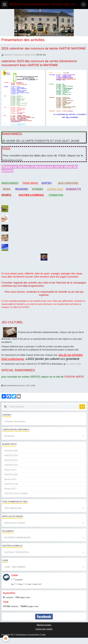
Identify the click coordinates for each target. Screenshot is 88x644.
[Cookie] (6, 638)
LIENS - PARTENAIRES (15, 567)
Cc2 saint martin (73, 364)
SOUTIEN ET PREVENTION (17, 552)
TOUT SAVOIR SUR (13, 508)
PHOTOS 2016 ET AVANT (16, 494)
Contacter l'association (15, 421)
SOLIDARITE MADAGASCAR (17, 538)
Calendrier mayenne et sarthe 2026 (20, 55)
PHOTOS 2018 (11, 484)
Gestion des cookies (44, 629)
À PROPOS (9, 436)
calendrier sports (12, 159)
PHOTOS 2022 (11, 465)
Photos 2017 (10, 489)
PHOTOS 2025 (11, 451)
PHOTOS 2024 (11, 456)
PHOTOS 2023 (11, 460)
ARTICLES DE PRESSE (15, 523)
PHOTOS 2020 (11, 475)
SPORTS (6, 195)
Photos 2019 (10, 479)
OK (82, 407)
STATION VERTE (74, 377)
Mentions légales (44, 625)
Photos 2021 (10, 470)
